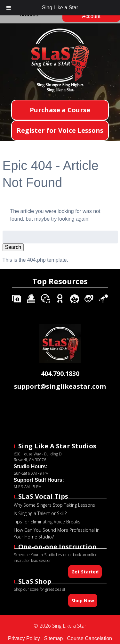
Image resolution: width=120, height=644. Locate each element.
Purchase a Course (60, 110)
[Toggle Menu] (9, 8)
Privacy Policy (24, 638)
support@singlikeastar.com (60, 386)
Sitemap (54, 638)
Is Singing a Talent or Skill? (40, 513)
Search (13, 247)
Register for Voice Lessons (60, 130)
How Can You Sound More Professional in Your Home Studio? (57, 533)
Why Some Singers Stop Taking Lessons (54, 505)
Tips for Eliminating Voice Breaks (47, 522)
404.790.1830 (60, 373)
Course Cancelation (89, 638)
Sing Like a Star (60, 8)
